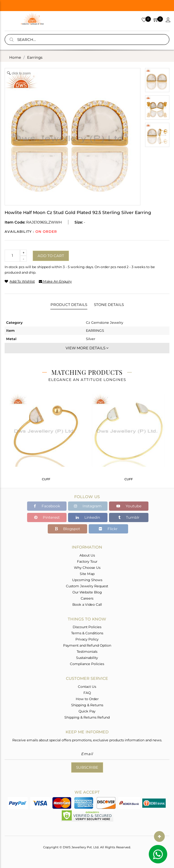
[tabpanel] (46, 440)
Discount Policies (87, 627)
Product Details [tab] (69, 305)
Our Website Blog (87, 592)
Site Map (87, 574)
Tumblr (129, 517)
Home (15, 57)
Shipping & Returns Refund (87, 717)
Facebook (47, 506)
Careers (87, 598)
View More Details (87, 348)
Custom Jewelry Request (87, 586)
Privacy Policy (87, 639)
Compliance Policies (87, 664)
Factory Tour (87, 561)
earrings (35, 57)
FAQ (87, 693)
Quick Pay (87, 711)
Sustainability (87, 658)
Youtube (129, 506)
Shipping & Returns (87, 705)
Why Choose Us (87, 568)
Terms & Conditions (87, 633)
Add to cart (51, 256)
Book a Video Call (87, 604)
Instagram (88, 506)
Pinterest (47, 517)
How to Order (87, 699)
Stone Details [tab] (109, 305)
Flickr (108, 529)
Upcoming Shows (87, 580)
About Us (87, 555)
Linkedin (88, 517)
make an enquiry (55, 281)
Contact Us (87, 687)
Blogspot (67, 529)
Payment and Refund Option (87, 645)
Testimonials (87, 652)
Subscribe (87, 767)
